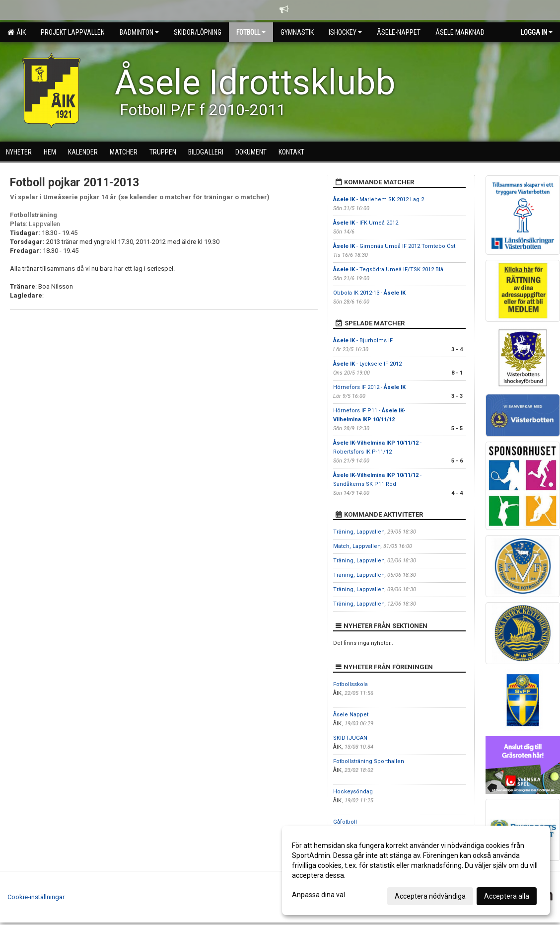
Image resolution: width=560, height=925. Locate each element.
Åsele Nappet (351, 715)
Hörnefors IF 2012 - (369, 387)
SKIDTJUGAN (350, 738)
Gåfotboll (345, 822)
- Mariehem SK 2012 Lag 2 (379, 199)
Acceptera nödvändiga (430, 896)
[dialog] (416, 870)
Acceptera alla (507, 896)
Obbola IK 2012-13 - (369, 293)
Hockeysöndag (353, 792)
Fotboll (251, 32)
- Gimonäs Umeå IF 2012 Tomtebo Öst (394, 246)
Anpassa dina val (318, 895)
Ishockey (345, 32)
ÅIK (17, 32)
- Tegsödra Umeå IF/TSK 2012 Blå (388, 270)
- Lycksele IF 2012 (367, 364)
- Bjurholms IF (363, 341)
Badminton (139, 32)
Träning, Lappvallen (359, 532)
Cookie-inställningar (36, 897)
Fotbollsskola (350, 684)
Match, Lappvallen (357, 546)
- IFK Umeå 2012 (366, 223)
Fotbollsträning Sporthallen (369, 761)
